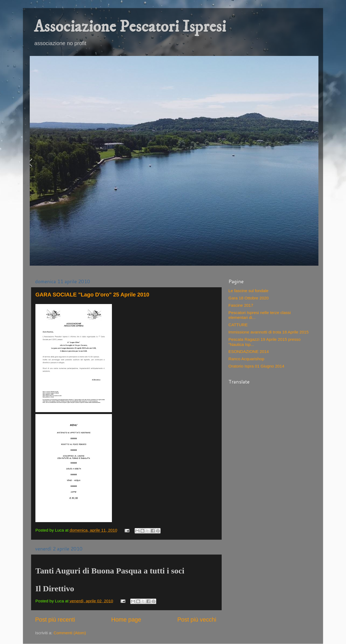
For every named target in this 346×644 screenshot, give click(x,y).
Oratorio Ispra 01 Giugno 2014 (256, 366)
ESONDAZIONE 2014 (249, 351)
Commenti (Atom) (70, 633)
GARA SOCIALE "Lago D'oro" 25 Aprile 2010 (92, 295)
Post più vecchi (197, 620)
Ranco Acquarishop (246, 359)
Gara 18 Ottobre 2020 (249, 298)
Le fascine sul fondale (248, 291)
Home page (126, 620)
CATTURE (238, 325)
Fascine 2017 (241, 305)
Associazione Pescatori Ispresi (130, 27)
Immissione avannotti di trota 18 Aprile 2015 (269, 332)
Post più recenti (55, 620)
